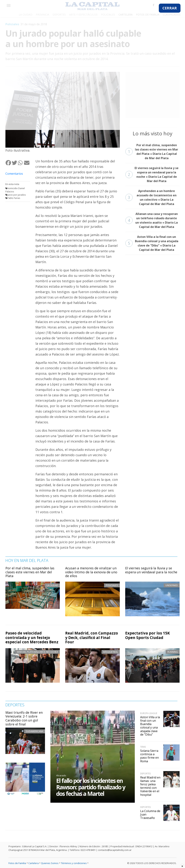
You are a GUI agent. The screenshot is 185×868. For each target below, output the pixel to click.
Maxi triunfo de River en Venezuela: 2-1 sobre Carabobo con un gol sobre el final (24, 718)
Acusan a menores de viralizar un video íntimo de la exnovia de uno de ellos (91, 572)
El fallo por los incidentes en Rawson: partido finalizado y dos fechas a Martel (91, 787)
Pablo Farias (14, 198)
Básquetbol (111, 652)
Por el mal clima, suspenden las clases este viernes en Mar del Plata (30, 572)
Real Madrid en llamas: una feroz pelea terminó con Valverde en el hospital (150, 786)
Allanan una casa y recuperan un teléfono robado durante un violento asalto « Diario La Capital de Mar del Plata (152, 220)
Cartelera (34, 863)
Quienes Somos (50, 863)
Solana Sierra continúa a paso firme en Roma (149, 756)
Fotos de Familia (17, 863)
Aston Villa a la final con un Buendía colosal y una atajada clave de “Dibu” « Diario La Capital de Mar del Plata (152, 243)
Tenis (143, 747)
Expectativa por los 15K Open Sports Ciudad (148, 635)
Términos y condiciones (74, 863)
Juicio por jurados (17, 195)
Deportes (145, 774)
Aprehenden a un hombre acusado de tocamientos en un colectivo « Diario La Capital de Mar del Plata (151, 197)
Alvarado (61, 775)
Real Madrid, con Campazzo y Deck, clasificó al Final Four (92, 638)
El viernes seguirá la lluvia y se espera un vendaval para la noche (151, 570)
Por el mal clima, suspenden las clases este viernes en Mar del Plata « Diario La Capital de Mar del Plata (152, 152)
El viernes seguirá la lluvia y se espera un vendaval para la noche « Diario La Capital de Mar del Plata (152, 175)
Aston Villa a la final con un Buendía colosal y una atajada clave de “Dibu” (150, 726)
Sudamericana (35, 731)
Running (173, 652)
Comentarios (14, 174)
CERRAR (170, 8)
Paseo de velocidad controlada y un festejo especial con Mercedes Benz (32, 638)
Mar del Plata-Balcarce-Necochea (37, 652)
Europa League (149, 713)
